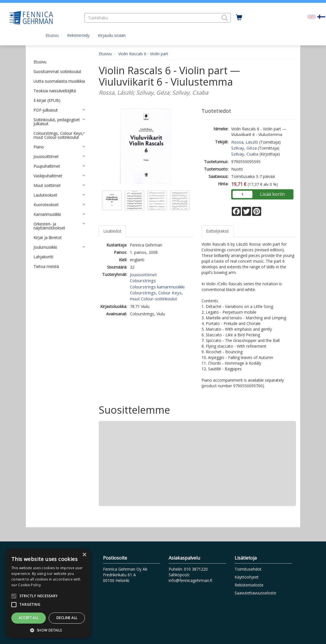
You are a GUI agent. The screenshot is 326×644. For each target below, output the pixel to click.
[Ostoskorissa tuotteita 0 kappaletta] (239, 18)
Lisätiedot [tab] (112, 231)
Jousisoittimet (143, 275)
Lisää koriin (272, 194)
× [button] (84, 555)
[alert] (48, 594)
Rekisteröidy (78, 35)
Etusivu (52, 35)
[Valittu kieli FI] (321, 16)
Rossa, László (245, 142)
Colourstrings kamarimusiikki (157, 287)
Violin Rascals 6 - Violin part (143, 54)
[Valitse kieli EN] (312, 16)
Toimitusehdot (248, 569)
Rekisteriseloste (249, 585)
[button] (225, 18)
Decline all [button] (67, 618)
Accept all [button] (29, 618)
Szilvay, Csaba (245, 154)
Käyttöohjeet (247, 577)
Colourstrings (143, 280)
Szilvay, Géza (244, 148)
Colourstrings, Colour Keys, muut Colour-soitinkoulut (156, 296)
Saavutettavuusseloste (255, 593)
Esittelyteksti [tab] (217, 231)
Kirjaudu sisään (112, 35)
